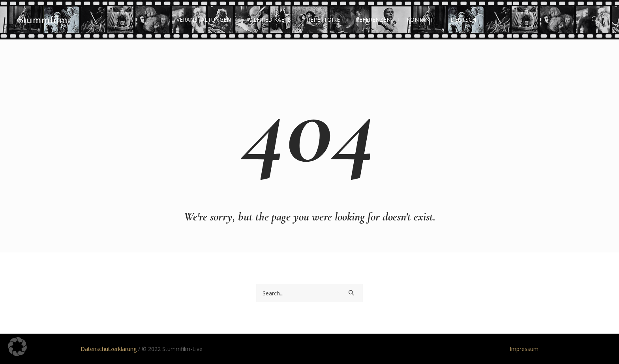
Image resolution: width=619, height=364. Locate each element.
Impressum (524, 349)
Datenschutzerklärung (109, 349)
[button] (17, 347)
